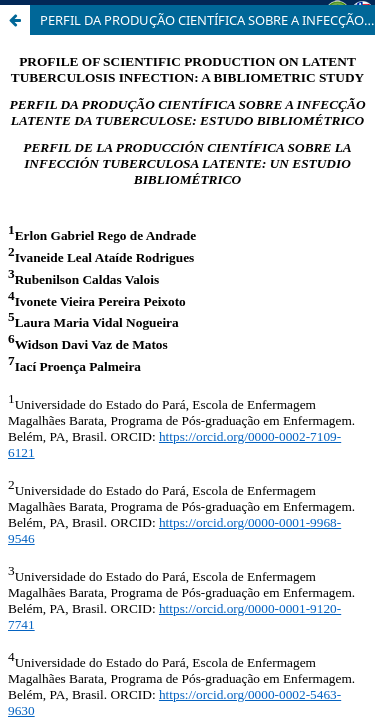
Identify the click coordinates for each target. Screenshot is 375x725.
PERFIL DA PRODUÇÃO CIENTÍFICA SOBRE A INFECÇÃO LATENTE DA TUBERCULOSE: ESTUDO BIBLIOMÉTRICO (207, 20)
